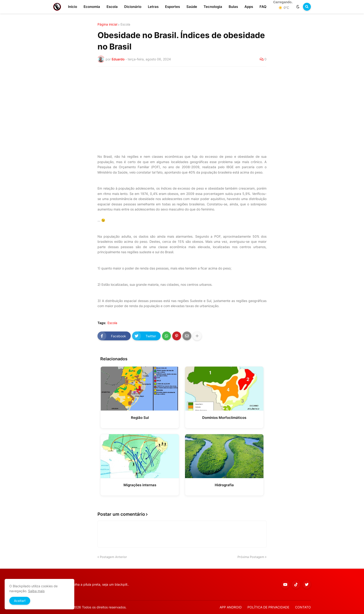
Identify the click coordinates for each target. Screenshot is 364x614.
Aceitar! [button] (20, 601)
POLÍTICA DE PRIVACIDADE (268, 607)
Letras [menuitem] (153, 7)
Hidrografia (224, 485)
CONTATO (303, 607)
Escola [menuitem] (112, 7)
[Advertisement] (182, 105)
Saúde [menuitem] (192, 7)
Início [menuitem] (73, 7)
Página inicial (107, 24)
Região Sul (140, 418)
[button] (298, 7)
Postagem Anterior (113, 557)
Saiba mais (36, 591)
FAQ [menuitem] (263, 7)
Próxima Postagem (251, 557)
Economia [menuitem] (92, 7)
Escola (125, 24)
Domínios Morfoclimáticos (224, 418)
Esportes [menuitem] (172, 7)
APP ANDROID (231, 607)
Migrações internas (140, 485)
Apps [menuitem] (249, 7)
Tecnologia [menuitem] (213, 7)
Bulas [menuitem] (233, 7)
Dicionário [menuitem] (133, 7)
